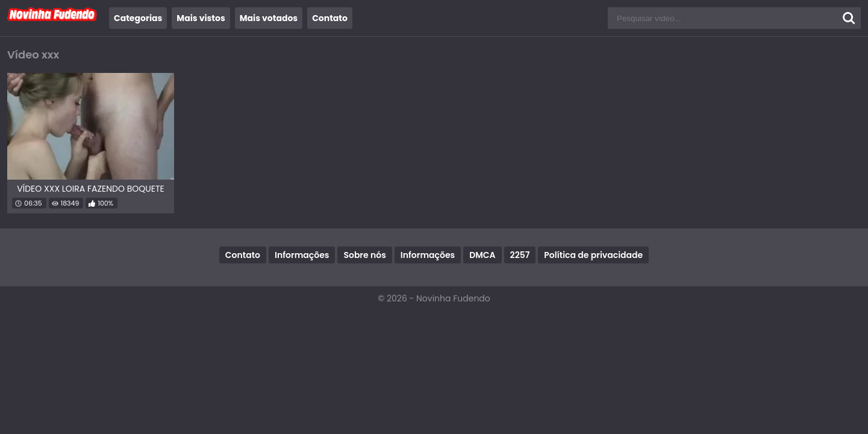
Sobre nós (364, 255)
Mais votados (269, 18)
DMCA (482, 255)
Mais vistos (201, 18)
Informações (302, 255)
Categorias (138, 18)
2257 (520, 255)
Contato (330, 18)
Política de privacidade (593, 255)
